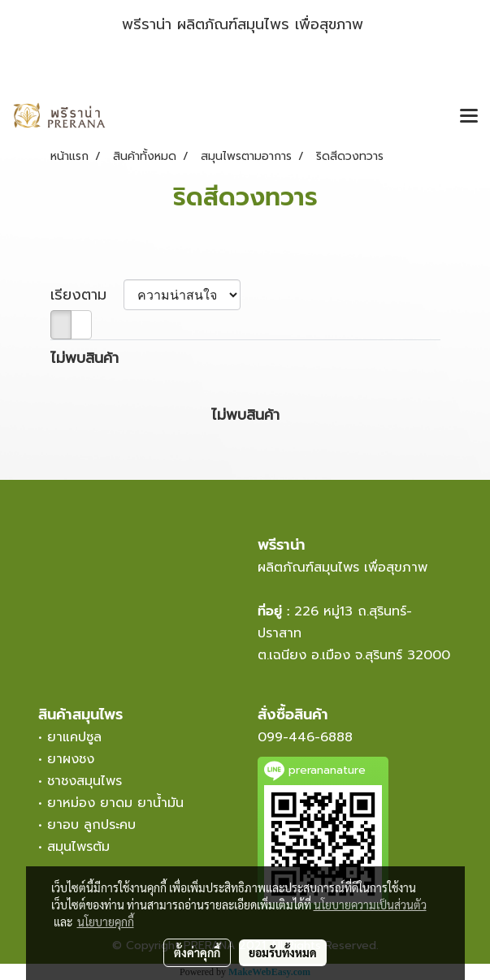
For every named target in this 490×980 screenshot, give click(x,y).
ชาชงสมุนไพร (85, 781)
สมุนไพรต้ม (78, 847)
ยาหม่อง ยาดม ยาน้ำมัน (115, 803)
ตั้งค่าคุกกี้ (197, 952)
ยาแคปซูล (74, 737)
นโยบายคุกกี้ (106, 922)
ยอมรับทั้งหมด (283, 952)
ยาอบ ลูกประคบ (91, 825)
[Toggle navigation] (469, 117)
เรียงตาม (87, 295)
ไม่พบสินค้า (85, 358)
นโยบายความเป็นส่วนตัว (370, 904)
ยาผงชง (76, 759)
